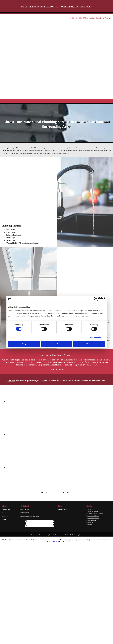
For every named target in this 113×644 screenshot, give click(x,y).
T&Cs (55, 542)
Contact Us (91, 524)
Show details (95, 337)
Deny (24, 344)
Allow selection (56, 344)
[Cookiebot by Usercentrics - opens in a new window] (95, 299)
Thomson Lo (62, 509)
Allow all (89, 344)
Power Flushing (92, 520)
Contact (11, 381)
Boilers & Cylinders (93, 512)
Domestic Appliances (93, 518)
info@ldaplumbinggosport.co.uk (30, 516)
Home (89, 509)
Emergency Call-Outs (93, 516)
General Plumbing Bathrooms (95, 514)
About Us (90, 522)
